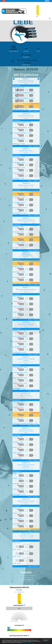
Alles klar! (46, 640)
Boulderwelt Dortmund (26, 81)
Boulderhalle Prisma (26, 150)
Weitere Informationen (28, 642)
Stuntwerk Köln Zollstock (26, 116)
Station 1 (26, 79)
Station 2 (26, 113)
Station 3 (26, 148)
